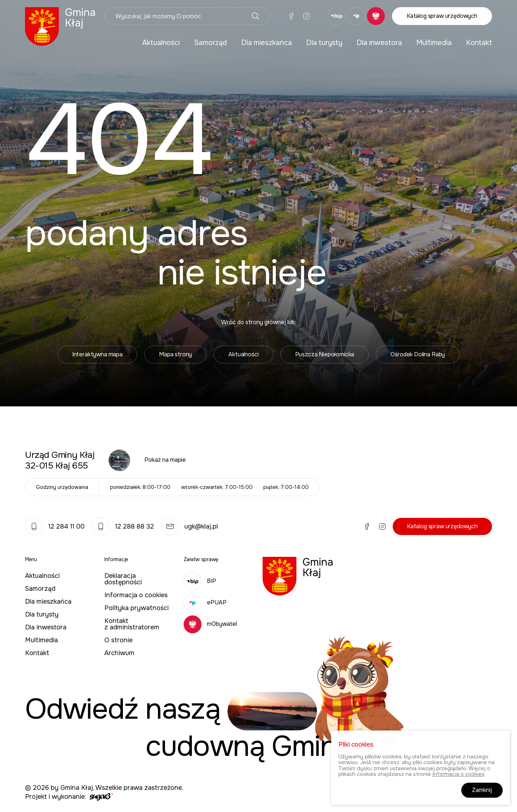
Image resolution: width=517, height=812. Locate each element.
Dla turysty (324, 43)
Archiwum (119, 653)
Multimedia (434, 43)
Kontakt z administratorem (132, 624)
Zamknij (482, 791)
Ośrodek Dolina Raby (418, 354)
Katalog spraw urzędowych (442, 16)
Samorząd (210, 43)
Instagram (307, 16)
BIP (200, 581)
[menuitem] (161, 43)
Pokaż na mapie (165, 460)
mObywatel (210, 624)
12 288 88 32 (123, 526)
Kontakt (479, 43)
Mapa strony (175, 354)
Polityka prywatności (136, 608)
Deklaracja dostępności (123, 579)
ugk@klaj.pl (190, 526)
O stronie (118, 640)
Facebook (291, 16)
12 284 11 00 (55, 526)
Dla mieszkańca (267, 43)
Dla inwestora (379, 43)
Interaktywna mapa (97, 354)
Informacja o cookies (136, 595)
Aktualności (161, 43)
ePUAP (205, 602)
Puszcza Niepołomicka (325, 354)
